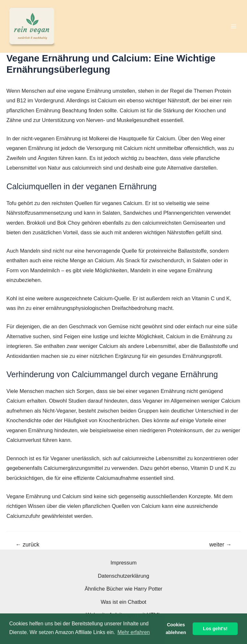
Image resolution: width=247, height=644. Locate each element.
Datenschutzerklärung (123, 576)
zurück (27, 545)
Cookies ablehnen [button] (176, 629)
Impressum (123, 563)
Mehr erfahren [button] (134, 632)
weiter (220, 545)
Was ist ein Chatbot (123, 602)
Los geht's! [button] (215, 629)
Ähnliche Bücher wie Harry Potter (123, 589)
